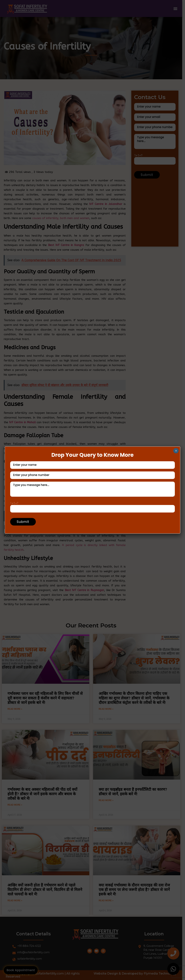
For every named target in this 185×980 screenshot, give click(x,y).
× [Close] (176, 451)
